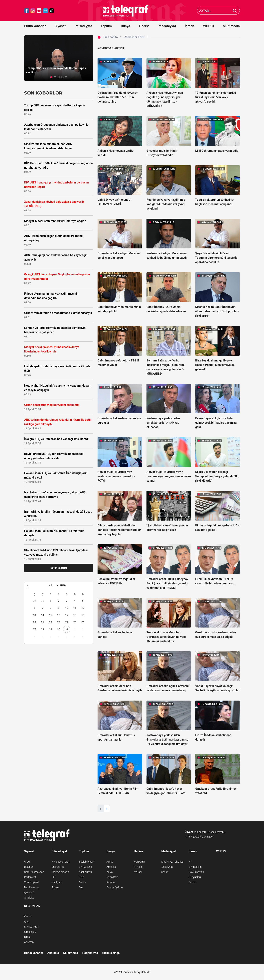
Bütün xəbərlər (35, 26)
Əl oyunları (195, 877)
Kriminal (139, 867)
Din (81, 887)
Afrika (110, 862)
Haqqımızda (90, 953)
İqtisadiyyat (83, 26)
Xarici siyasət (32, 882)
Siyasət (60, 26)
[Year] (65, 585)
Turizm (56, 887)
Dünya (125, 26)
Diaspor (29, 867)
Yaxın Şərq (112, 877)
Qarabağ (29, 892)
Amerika (111, 867)
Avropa (111, 882)
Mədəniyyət (167, 26)
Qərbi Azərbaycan (34, 872)
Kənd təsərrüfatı (61, 862)
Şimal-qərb (30, 932)
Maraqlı (138, 872)
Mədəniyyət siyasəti (172, 862)
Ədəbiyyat (167, 867)
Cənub (28, 916)
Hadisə (144, 26)
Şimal (27, 937)
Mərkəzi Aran (32, 927)
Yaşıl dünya (86, 872)
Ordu (27, 862)
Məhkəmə (139, 862)
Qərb (27, 921)
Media (82, 882)
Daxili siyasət (32, 887)
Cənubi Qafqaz (115, 887)
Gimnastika (195, 867)
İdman (189, 26)
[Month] (53, 585)
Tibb (81, 877)
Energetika (58, 867)
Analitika (29, 898)
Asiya (110, 872)
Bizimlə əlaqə (111, 953)
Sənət (165, 872)
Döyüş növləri (196, 872)
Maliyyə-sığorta (60, 872)
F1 (190, 862)
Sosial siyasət (87, 862)
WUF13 (208, 26)
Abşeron (29, 942)
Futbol (192, 882)
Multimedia (231, 26)
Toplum (106, 26)
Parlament (30, 877)
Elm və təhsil (86, 867)
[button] (51, 77)
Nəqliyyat (57, 882)
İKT (54, 877)
